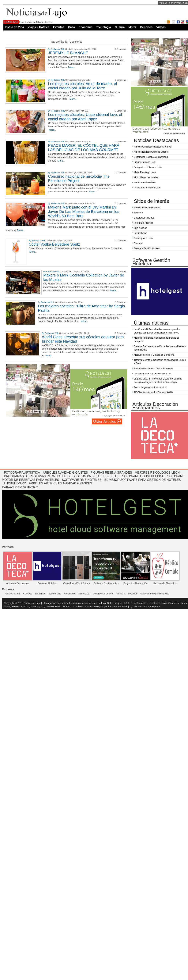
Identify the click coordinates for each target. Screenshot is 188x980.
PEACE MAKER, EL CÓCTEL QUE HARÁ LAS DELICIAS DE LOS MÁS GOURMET (84, 148)
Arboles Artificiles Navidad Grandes (61, 483)
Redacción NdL (58, 49)
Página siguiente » (107, 421)
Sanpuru (138, 243)
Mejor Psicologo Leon (145, 172)
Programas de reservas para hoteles (37, 476)
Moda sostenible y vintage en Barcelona (154, 355)
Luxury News (140, 233)
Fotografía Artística (143, 223)
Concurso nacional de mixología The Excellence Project (79, 178)
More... (72, 67)
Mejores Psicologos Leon (157, 473)
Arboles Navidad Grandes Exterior (151, 152)
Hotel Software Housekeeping (138, 476)
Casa (71, 27)
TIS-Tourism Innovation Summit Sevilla (153, 392)
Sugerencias (55, 594)
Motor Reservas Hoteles (146, 177)
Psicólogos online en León (147, 188)
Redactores (70, 594)
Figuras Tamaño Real (145, 162)
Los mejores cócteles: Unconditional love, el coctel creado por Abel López (85, 117)
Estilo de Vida (15, 27)
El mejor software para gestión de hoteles (143, 480)
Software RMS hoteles (82, 480)
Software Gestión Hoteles (147, 248)
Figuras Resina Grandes (111, 473)
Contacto (28, 594)
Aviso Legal (84, 594)
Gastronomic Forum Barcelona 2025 (152, 374)
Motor (133, 27)
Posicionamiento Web (145, 183)
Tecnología (103, 27)
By (49, 49)
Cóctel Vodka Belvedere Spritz (54, 244)
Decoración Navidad (144, 218)
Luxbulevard (15, 483)
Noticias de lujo (13, 594)
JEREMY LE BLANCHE (68, 53)
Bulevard (138, 213)
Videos (161, 27)
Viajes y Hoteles (39, 27)
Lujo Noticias (140, 228)
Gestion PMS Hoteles (91, 476)
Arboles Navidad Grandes (147, 208)
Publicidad (40, 594)
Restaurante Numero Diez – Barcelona (153, 369)
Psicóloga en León (143, 238)
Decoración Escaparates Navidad (151, 157)
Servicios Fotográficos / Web (155, 594)
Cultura (120, 27)
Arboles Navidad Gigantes (65, 473)
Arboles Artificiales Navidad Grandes (152, 147)
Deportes (146, 27)
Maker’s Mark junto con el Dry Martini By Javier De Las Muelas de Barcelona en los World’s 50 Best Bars (84, 212)
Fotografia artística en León (148, 167)
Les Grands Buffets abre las (34, 22)
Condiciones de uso (103, 594)
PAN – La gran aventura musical (150, 387)
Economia (85, 27)
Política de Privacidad (126, 594)
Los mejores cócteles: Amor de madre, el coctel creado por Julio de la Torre (82, 86)
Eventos (59, 27)
